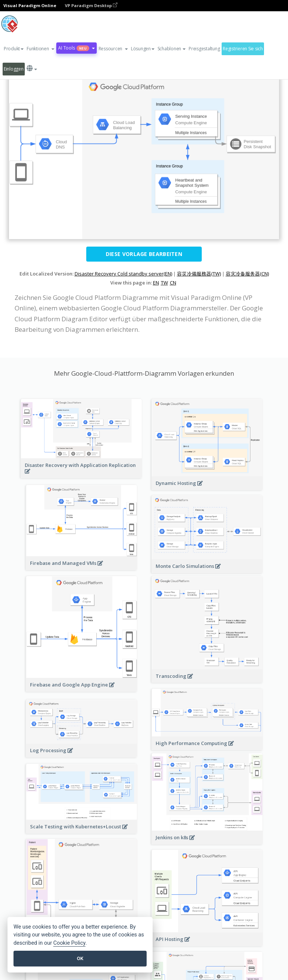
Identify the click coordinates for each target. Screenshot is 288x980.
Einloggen (14, 69)
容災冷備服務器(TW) (199, 274)
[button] (40, 49)
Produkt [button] (14, 49)
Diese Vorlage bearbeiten (144, 254)
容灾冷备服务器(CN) (247, 274)
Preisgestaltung (204, 49)
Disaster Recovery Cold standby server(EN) (123, 274)
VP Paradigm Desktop (91, 5)
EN (156, 283)
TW (164, 283)
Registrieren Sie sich (243, 49)
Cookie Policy (69, 943)
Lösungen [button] (143, 49)
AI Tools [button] (76, 48)
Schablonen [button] (172, 49)
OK (80, 958)
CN (173, 283)
